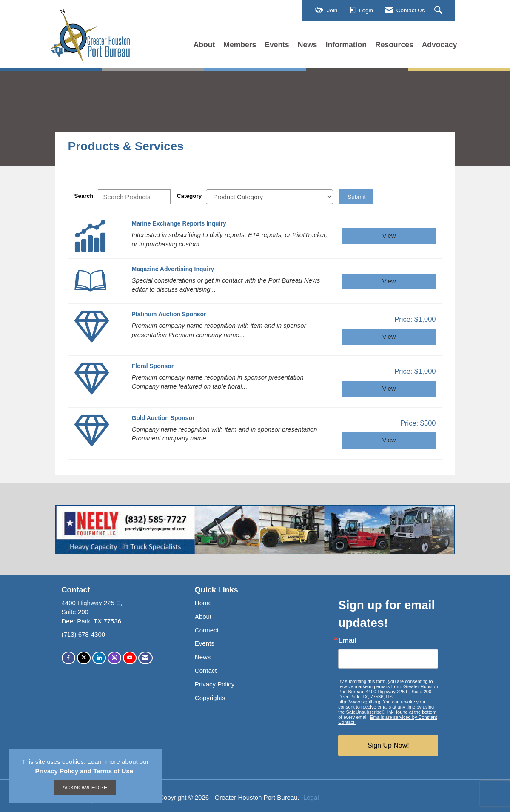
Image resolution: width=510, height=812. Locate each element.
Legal (311, 797)
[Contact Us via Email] (145, 658)
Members (240, 45)
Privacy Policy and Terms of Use (84, 771)
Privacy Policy (215, 684)
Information (346, 45)
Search (84, 196)
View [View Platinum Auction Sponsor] (389, 337)
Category (189, 196)
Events (277, 45)
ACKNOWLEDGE (85, 788)
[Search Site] (439, 11)
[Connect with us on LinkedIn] (99, 658)
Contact (206, 670)
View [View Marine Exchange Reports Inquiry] (389, 236)
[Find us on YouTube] (130, 658)
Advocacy (440, 45)
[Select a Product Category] (269, 197)
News (308, 45)
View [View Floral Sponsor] (389, 389)
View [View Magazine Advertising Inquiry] (389, 281)
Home (203, 603)
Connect (207, 630)
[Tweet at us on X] (84, 658)
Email (347, 640)
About (204, 45)
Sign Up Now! (388, 745)
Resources (394, 45)
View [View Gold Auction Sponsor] (389, 440)
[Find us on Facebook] (68, 658)
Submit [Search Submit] (356, 197)
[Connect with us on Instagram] (114, 658)
